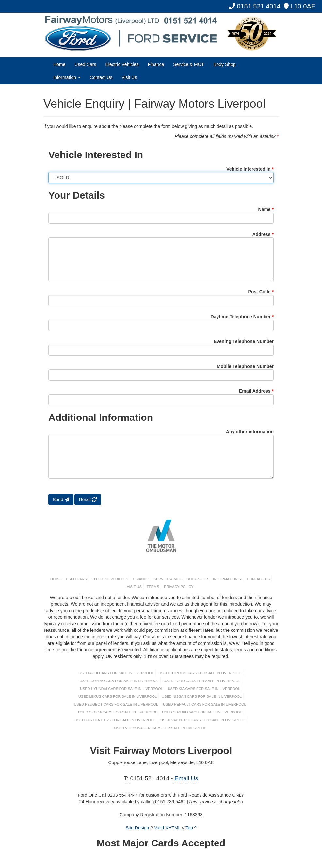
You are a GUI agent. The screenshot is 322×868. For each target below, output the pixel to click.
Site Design (137, 828)
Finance (156, 64)
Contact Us (101, 77)
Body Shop (225, 64)
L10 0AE (300, 6)
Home (59, 64)
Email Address (256, 391)
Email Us (186, 778)
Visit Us (129, 77)
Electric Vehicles (122, 64)
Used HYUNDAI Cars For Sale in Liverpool (121, 689)
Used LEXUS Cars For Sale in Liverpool (118, 696)
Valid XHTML (167, 828)
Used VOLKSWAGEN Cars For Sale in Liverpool (160, 728)
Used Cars (85, 64)
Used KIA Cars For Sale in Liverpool (204, 689)
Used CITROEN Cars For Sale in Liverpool (200, 673)
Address (263, 234)
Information (67, 77)
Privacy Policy (179, 587)
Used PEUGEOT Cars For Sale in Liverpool (116, 704)
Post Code (261, 292)
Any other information (250, 432)
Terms (153, 587)
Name (266, 209)
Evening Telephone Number (244, 341)
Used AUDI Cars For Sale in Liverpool (116, 673)
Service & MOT (189, 64)
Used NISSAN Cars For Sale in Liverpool (202, 696)
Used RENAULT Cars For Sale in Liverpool (205, 704)
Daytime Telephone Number (242, 317)
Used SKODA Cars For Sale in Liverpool (118, 712)
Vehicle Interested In (250, 169)
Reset (88, 500)
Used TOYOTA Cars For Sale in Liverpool (115, 720)
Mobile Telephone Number (245, 366)
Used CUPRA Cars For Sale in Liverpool (119, 681)
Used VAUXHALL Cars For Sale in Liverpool (203, 720)
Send (61, 500)
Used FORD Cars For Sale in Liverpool (202, 681)
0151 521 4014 (255, 6)
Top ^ (191, 828)
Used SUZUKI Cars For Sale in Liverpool (202, 712)
